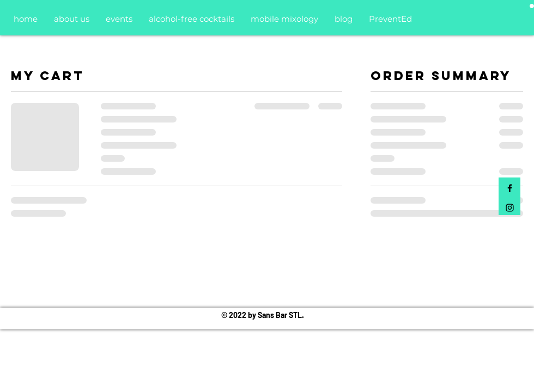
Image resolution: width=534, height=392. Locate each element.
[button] (532, 6)
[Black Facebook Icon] (510, 188)
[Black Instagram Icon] (510, 208)
